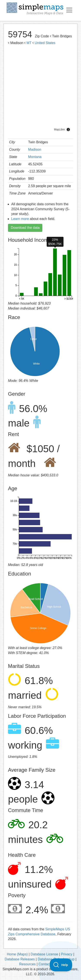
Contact (44, 964)
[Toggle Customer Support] (61, 965)
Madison (35, 149)
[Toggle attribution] (68, 130)
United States (45, 43)
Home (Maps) (17, 954)
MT (29, 43)
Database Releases (20, 959)
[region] (40, 91)
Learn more (20, 219)
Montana (35, 157)
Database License (44, 954)
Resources (27, 964)
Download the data (25, 228)
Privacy (67, 954)
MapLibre (59, 130)
